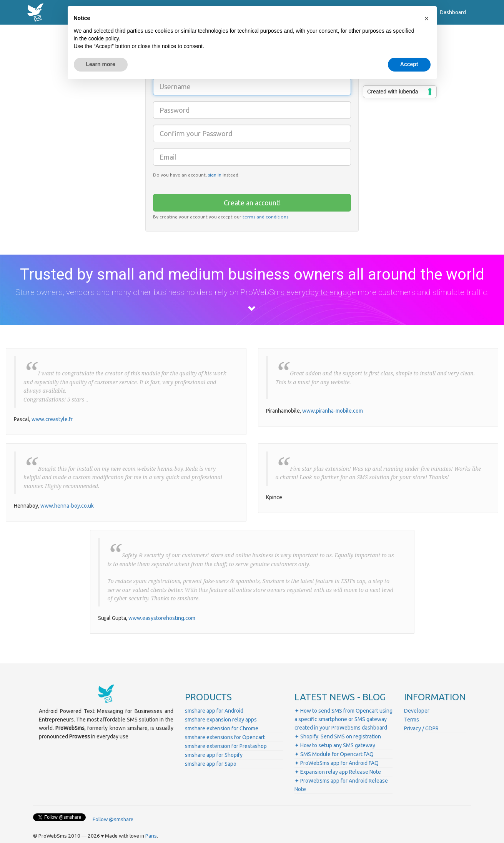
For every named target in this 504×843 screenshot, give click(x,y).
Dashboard (453, 12)
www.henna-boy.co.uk (67, 506)
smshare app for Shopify (214, 755)
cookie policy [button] (104, 38)
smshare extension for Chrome (222, 728)
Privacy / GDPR (421, 728)
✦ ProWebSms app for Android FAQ (337, 763)
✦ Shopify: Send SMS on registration (338, 736)
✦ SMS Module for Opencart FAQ (334, 754)
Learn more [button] (101, 64)
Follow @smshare (113, 819)
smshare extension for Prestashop (226, 746)
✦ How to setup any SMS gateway (335, 745)
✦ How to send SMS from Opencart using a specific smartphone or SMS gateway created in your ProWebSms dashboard (343, 719)
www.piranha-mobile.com (333, 411)
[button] (427, 18)
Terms (412, 720)
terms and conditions (265, 217)
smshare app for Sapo (211, 764)
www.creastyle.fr (52, 419)
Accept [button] (409, 64)
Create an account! (252, 203)
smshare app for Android (214, 711)
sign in (215, 175)
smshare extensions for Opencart (225, 737)
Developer (417, 711)
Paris (151, 836)
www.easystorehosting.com (162, 618)
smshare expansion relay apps (221, 720)
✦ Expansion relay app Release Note (338, 772)
